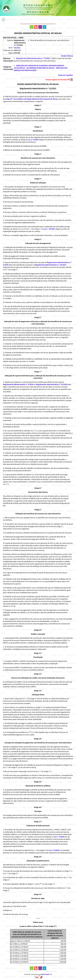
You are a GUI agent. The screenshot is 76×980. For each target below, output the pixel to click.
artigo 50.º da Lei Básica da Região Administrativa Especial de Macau (32, 99)
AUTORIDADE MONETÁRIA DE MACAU (40, 68)
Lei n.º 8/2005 (59, 837)
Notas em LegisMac (66, 75)
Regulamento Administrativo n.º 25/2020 (50, 265)
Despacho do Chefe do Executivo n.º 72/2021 (33, 58)
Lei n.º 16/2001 (49, 229)
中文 (72, 2)
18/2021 (17, 48)
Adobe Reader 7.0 (46, 974)
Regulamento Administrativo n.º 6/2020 (18, 384)
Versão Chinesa (67, 56)
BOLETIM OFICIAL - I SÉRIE (13, 38)
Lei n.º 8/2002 (33, 140)
